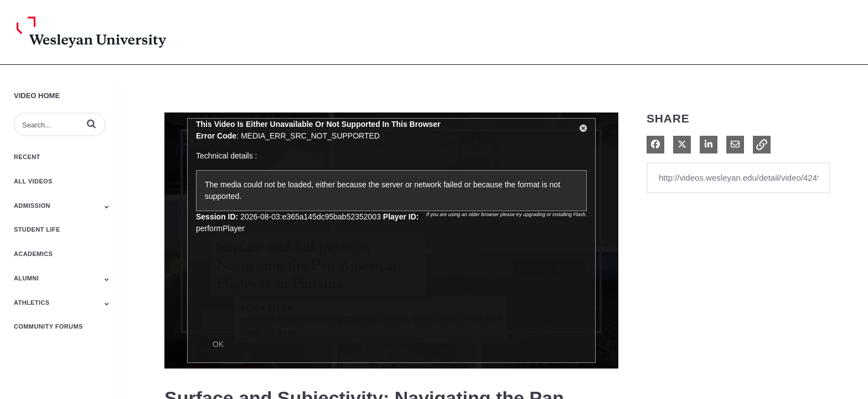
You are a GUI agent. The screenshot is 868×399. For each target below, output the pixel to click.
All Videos (33, 181)
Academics (33, 254)
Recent (27, 157)
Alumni (26, 278)
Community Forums (48, 326)
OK (218, 344)
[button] (91, 124)
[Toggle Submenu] (107, 207)
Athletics (32, 303)
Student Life (37, 229)
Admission (32, 206)
